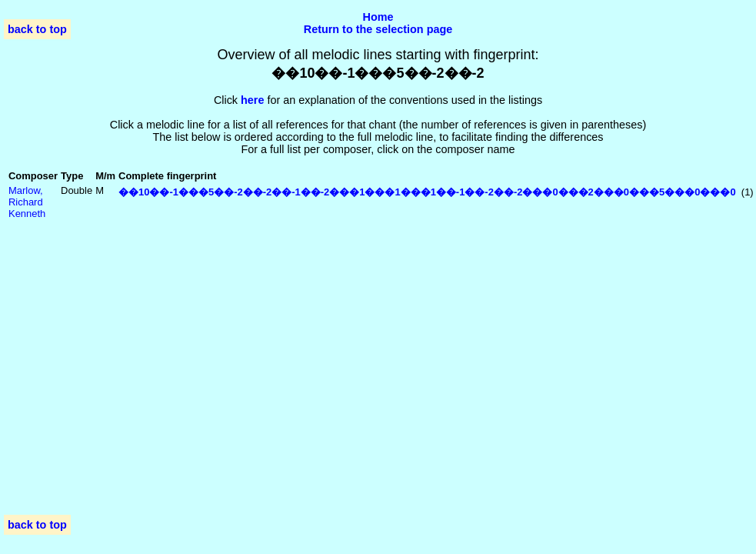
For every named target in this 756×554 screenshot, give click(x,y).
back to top (37, 29)
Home (378, 17)
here (252, 100)
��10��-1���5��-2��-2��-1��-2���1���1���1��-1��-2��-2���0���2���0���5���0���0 (427, 192)
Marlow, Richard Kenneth (27, 202)
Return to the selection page (378, 29)
